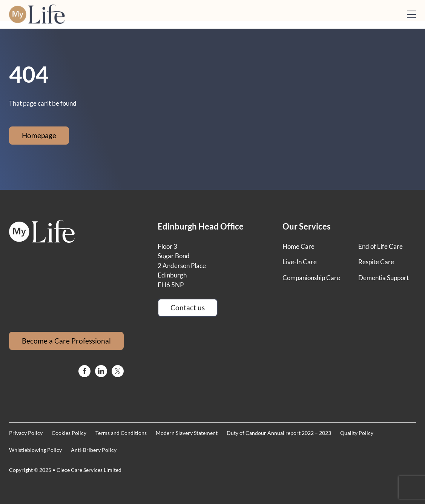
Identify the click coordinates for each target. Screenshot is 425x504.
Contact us (188, 307)
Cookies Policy (69, 433)
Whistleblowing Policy (35, 450)
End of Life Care (381, 246)
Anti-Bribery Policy (94, 450)
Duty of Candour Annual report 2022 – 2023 (279, 433)
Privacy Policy (26, 433)
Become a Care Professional (66, 341)
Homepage (39, 135)
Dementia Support (384, 278)
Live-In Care (300, 262)
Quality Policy (357, 433)
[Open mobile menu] (411, 14)
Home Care (298, 246)
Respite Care (376, 262)
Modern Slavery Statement (187, 433)
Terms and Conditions (121, 433)
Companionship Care (311, 278)
